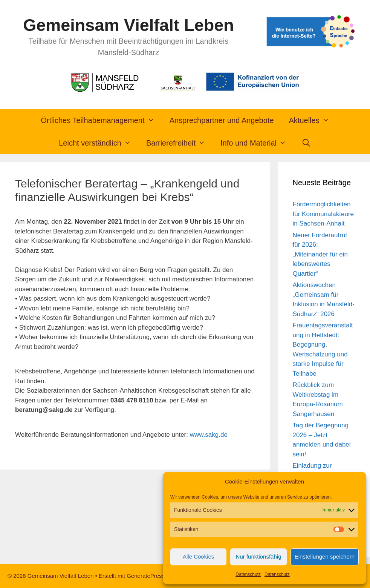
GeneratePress (146, 576)
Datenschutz (248, 574)
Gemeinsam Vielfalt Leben (128, 25)
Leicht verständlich (99, 143)
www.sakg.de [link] (209, 435)
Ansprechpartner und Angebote (222, 120)
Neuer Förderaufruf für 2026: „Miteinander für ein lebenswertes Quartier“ (320, 254)
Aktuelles (313, 120)
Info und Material (257, 143)
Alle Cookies (198, 557)
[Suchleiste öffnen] (306, 143)
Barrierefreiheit (180, 143)
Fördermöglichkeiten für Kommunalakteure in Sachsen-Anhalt (323, 214)
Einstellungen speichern (325, 557)
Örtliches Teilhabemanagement (101, 120)
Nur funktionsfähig (259, 557)
